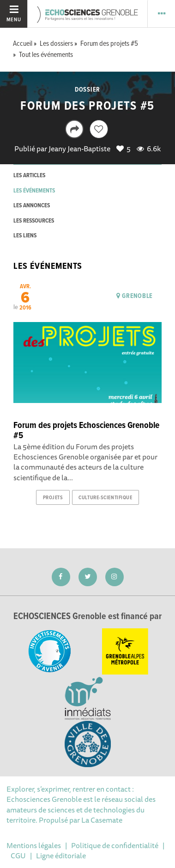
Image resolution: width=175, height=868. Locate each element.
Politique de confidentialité (115, 845)
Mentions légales (34, 845)
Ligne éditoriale (61, 856)
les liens (25, 236)
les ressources (34, 221)
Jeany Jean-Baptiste (79, 149)
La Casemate (102, 820)
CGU (18, 856)
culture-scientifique (105, 498)
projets (53, 498)
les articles (29, 176)
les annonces (32, 206)
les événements (34, 191)
